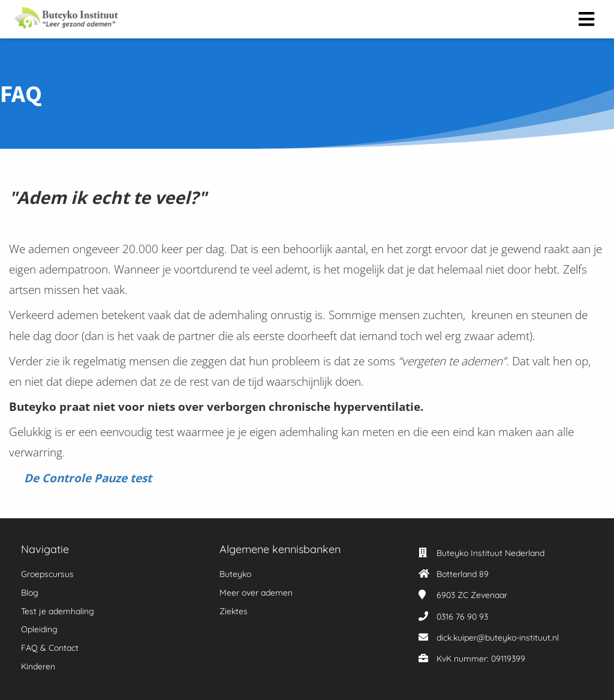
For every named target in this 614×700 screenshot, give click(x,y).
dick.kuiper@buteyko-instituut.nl (498, 638)
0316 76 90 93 (462, 617)
